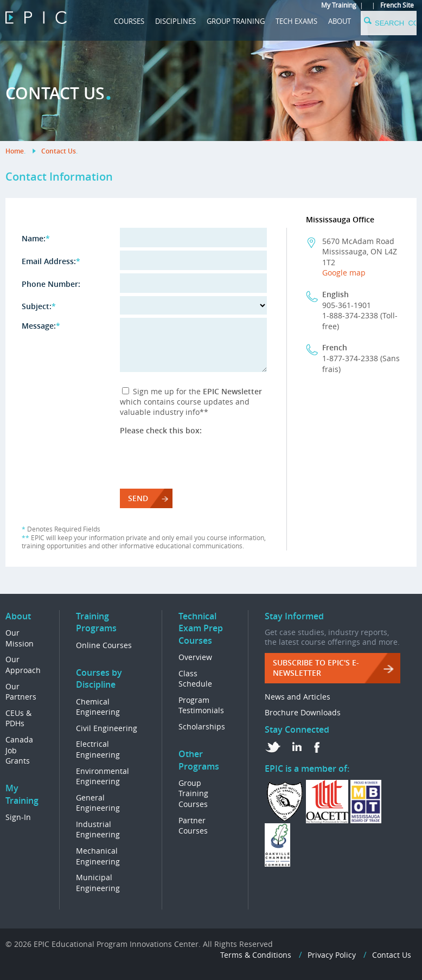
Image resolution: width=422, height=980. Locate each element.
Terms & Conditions (256, 955)
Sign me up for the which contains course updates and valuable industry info (191, 402)
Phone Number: (51, 284)
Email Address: (51, 261)
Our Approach (23, 665)
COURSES (129, 21)
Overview (195, 657)
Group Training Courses (193, 793)
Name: (36, 238)
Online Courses (104, 645)
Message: (41, 326)
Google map (344, 273)
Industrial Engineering (98, 830)
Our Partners (21, 692)
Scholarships (202, 726)
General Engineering (98, 803)
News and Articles (298, 697)
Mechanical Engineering (98, 856)
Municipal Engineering (98, 883)
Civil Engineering (107, 728)
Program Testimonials (201, 705)
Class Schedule (195, 679)
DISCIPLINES (175, 21)
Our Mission (20, 638)
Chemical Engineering (98, 707)
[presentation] (202, 457)
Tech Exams (296, 21)
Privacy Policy (332, 955)
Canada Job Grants (19, 750)
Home (15, 151)
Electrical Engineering (98, 749)
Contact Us (59, 151)
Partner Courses (193, 826)
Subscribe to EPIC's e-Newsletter (316, 668)
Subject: (39, 306)
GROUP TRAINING (236, 21)
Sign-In (18, 817)
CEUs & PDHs (18, 718)
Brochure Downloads (303, 712)
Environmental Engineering (103, 776)
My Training (339, 5)
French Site (397, 5)
